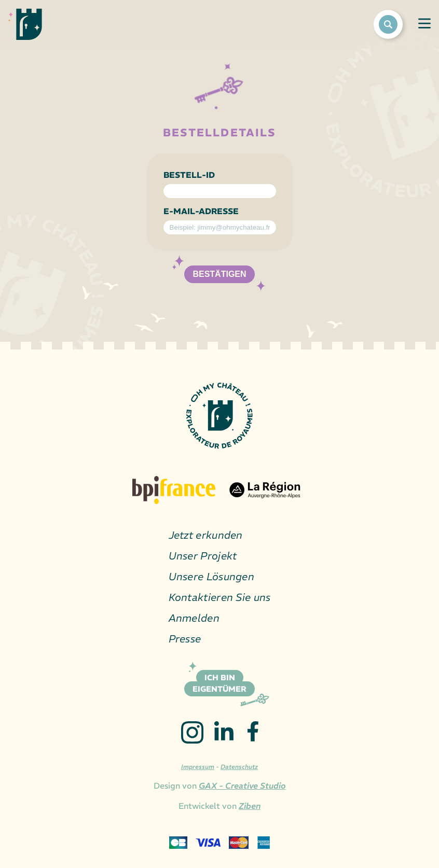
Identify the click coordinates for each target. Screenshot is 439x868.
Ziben (250, 806)
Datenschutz (239, 767)
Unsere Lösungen (212, 576)
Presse (185, 639)
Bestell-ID (189, 175)
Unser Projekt (203, 556)
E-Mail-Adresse (201, 211)
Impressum (198, 767)
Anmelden (194, 618)
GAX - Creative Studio (242, 786)
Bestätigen (219, 274)
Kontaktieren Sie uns (220, 597)
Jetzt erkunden (206, 535)
